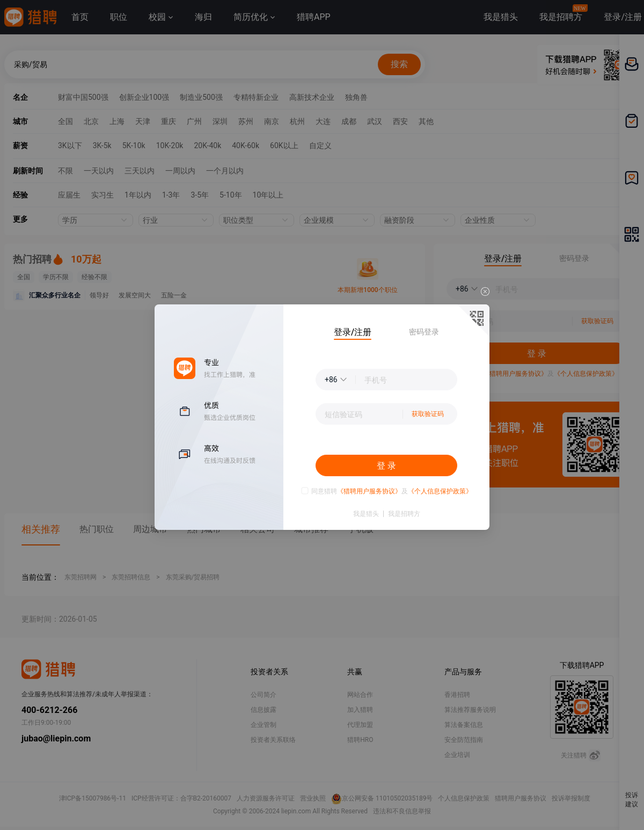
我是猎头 (366, 514)
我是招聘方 (404, 514)
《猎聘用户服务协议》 (369, 491)
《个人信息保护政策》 (440, 491)
